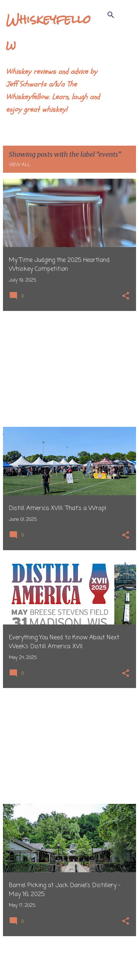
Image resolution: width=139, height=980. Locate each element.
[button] (126, 297)
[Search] (111, 15)
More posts (69, 959)
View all (19, 165)
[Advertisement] (69, 369)
